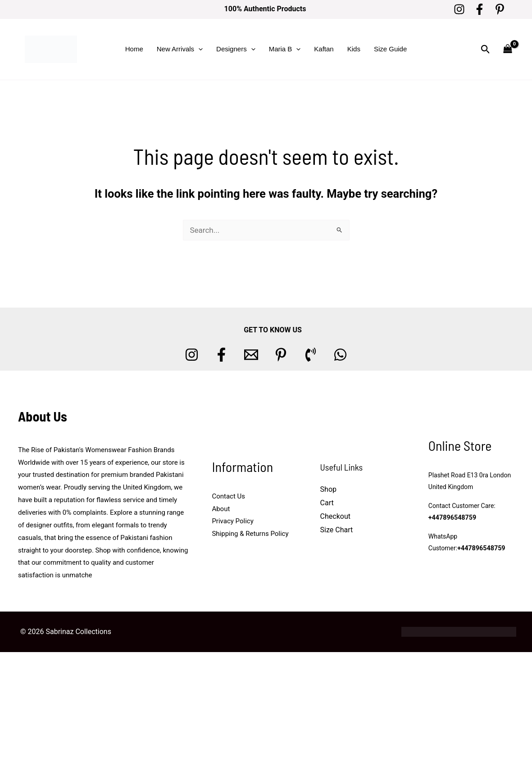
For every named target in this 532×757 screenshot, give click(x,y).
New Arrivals (180, 49)
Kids (354, 49)
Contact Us (228, 496)
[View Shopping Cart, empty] (508, 49)
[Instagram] (459, 9)
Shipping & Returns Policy (250, 534)
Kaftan (324, 49)
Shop (328, 489)
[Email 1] (251, 355)
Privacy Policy (232, 521)
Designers (236, 49)
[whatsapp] (340, 355)
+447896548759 (452, 517)
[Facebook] (480, 9)
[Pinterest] (500, 9)
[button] (198, 49)
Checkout (335, 516)
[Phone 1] (311, 355)
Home (134, 49)
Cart (327, 503)
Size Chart (337, 530)
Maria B (285, 49)
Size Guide (390, 49)
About (221, 509)
